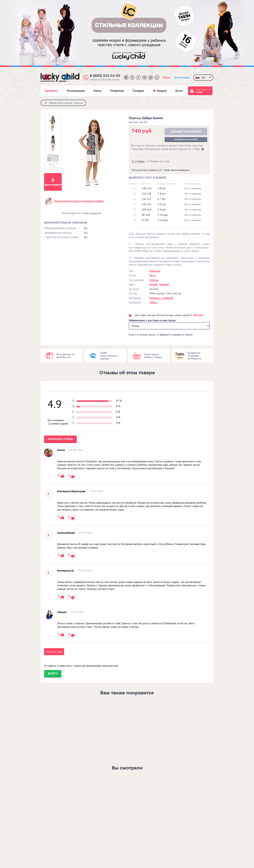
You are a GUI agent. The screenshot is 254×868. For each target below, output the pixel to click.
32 (134, 188)
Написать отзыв (60, 439)
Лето (153, 275)
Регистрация (182, 77)
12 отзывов (138, 161)
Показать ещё (54, 652)
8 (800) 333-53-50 (105, 76)
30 (134, 199)
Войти (167, 77)
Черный (164, 284)
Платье (154, 280)
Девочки (155, 271)
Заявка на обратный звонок (105, 79)
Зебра (153, 302)
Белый (154, 284)
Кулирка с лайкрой (161, 298)
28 (134, 215)
